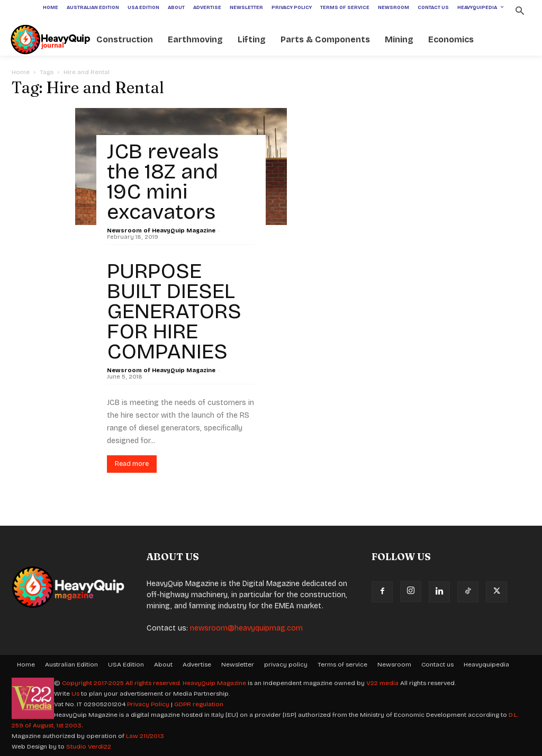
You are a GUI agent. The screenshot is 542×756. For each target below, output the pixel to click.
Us (75, 694)
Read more (132, 464)
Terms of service (342, 664)
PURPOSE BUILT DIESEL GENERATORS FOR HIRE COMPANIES (174, 311)
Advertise (197, 664)
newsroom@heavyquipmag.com (246, 628)
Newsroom (394, 664)
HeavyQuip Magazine (214, 683)
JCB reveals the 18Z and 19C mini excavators (163, 182)
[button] (520, 12)
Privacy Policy (148, 704)
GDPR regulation (199, 704)
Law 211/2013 (145, 736)
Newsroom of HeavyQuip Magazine (161, 231)
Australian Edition (71, 664)
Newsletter (238, 664)
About (163, 664)
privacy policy (286, 664)
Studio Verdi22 (89, 746)
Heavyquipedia (486, 664)
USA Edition (126, 664)
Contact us (437, 664)
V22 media (382, 683)
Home (21, 72)
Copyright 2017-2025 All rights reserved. (122, 683)
